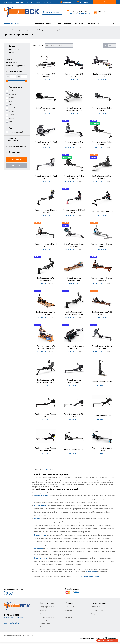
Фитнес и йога (94, 23)
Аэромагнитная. (40, 505)
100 (47, 469)
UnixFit (11, 122)
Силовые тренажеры (44, 23)
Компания (69, 603)
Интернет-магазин (98, 603)
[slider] (7, 81)
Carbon (11, 98)
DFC (10, 101)
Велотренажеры (12, 56)
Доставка (19, 2)
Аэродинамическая (42, 496)
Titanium (12, 115)
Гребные (9, 59)
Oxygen (11, 111)
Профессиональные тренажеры (70, 23)
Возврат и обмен (97, 614)
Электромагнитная (41, 558)
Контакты (47, 2)
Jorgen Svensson (15, 108)
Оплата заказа (96, 607)
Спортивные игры (46, 627)
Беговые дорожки (13, 49)
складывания (91, 572)
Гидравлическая (41, 535)
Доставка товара (97, 610)
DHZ (10, 105)
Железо (27, 23)
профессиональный (16, 132)
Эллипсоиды (11, 53)
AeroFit (11, 91)
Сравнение (66, 2)
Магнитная (38, 548)
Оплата (29, 2)
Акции (38, 2)
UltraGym (12, 118)
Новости (69, 610)
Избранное (82, 2)
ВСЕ (51, 469)
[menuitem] (11, 23)
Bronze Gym (13, 94)
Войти (105, 2)
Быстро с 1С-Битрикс (106, 640)
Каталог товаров (47, 603)
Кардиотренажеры (11, 23)
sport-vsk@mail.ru (11, 623)
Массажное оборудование (16, 66)
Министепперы (11, 62)
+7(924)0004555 (78, 11)
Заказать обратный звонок (80, 14)
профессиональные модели (88, 576)
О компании (8, 2)
